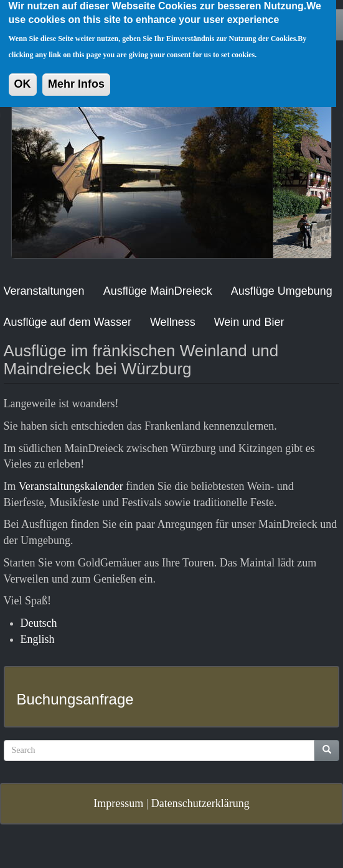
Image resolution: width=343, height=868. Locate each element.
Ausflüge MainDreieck (158, 291)
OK (23, 75)
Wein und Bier (249, 322)
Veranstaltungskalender (71, 486)
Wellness (173, 322)
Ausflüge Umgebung (282, 291)
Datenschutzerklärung (200, 803)
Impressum (118, 803)
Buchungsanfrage (75, 699)
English (38, 639)
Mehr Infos (76, 75)
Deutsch (39, 623)
